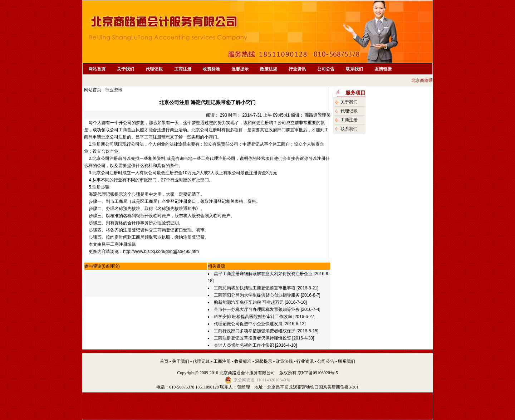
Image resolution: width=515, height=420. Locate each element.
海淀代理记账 (102, 194)
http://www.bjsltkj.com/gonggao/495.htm (161, 251)
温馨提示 (240, 69)
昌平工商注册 (148, 137)
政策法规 (269, 69)
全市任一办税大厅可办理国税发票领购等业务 (257, 309)
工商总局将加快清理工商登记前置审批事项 (255, 288)
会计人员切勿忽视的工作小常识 (244, 345)
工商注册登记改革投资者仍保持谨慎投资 (252, 338)
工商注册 (183, 69)
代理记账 (154, 69)
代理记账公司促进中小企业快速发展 (248, 324)
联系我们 (354, 69)
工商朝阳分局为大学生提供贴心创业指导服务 (257, 295)
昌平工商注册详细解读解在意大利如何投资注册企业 (263, 274)
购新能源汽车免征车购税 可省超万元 (249, 302)
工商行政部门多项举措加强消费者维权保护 (255, 331)
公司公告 (326, 69)
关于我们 (126, 69)
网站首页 (97, 69)
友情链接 (383, 69)
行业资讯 (297, 69)
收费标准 (211, 69)
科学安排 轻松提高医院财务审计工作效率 (253, 317)
